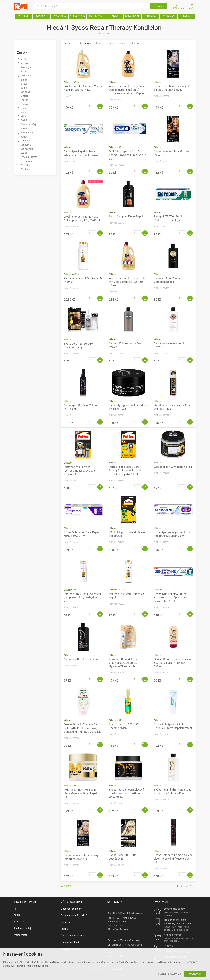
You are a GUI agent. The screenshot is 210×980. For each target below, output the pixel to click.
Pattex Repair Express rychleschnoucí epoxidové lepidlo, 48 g (79, 471)
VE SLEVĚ (23, 16)
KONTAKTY (115, 902)
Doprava (65, 922)
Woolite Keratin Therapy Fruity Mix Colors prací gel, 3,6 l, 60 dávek (127, 282)
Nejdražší (111, 43)
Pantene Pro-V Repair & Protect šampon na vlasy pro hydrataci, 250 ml (82, 598)
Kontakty (19, 922)
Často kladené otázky (72, 935)
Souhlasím (195, 974)
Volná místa (21, 935)
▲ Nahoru (66, 886)
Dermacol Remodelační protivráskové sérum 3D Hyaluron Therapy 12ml (123, 663)
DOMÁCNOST (132, 16)
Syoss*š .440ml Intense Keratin (83, 659)
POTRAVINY (169, 16)
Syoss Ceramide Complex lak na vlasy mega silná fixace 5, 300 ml (173, 859)
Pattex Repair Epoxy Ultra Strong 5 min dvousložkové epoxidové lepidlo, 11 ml (125, 470)
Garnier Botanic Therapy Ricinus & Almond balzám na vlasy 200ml (173, 663)
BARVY (187, 16)
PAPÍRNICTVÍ (96, 16)
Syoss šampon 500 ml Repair (126, 216)
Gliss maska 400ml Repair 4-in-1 (173, 467)
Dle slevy (99, 43)
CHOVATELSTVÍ (78, 16)
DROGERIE (41, 16)
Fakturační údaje (23, 928)
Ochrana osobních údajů (74, 915)
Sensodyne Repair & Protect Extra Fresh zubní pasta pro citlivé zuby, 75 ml (171, 598)
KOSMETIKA (60, 16)
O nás (17, 915)
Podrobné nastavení (169, 974)
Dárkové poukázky (71, 942)
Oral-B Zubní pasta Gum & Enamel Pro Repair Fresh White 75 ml (127, 155)
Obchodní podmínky (72, 909)
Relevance (135, 43)
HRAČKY (114, 16)
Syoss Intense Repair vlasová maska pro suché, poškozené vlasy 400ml (126, 793)
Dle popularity (86, 43)
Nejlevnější (123, 43)
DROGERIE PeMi (25, 902)
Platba (64, 929)
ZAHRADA (150, 16)
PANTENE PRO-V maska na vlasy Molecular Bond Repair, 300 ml (81, 793)
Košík (192, 6)
